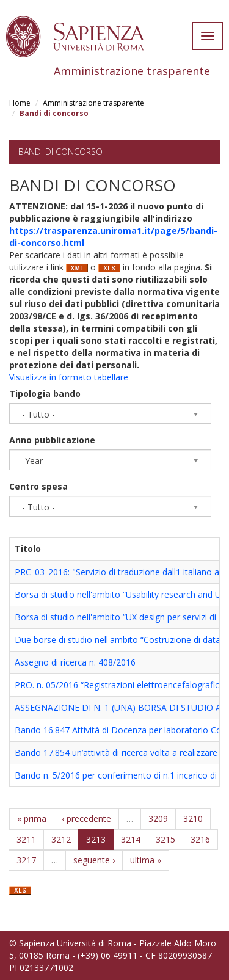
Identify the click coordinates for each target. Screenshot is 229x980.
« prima (32, 818)
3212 (61, 839)
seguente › (94, 860)
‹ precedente (86, 818)
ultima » (146, 860)
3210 (193, 818)
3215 (165, 839)
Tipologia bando (45, 394)
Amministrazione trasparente (93, 103)
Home (20, 103)
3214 (131, 839)
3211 (26, 839)
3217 (26, 860)
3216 (200, 839)
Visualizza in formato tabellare (69, 377)
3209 (158, 818)
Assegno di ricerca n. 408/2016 (75, 662)
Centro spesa (38, 486)
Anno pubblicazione (52, 440)
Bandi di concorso (60, 152)
